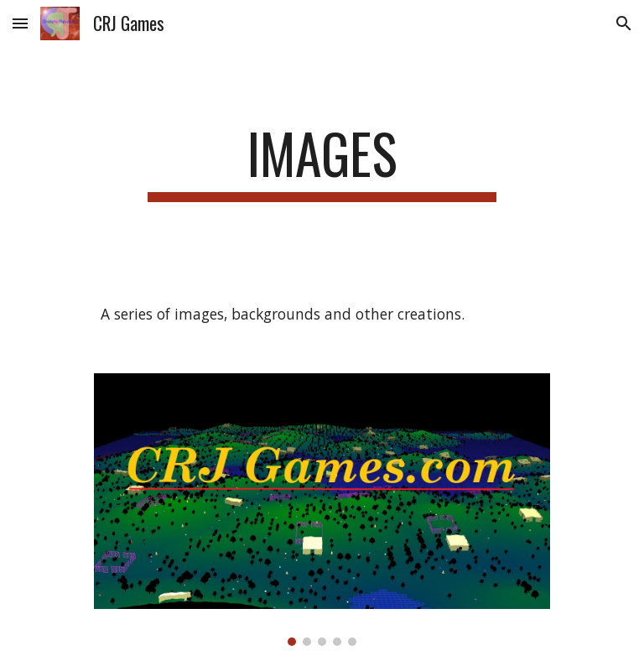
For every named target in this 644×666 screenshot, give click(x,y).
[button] (20, 23)
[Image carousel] (322, 510)
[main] (322, 161)
